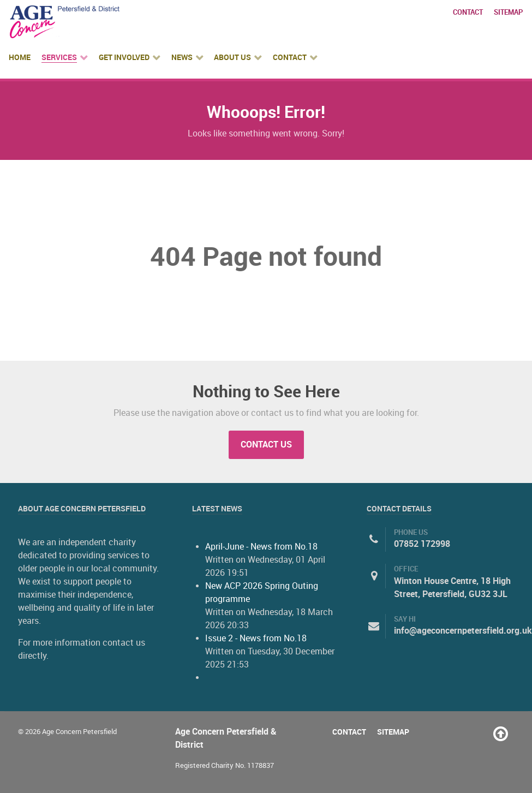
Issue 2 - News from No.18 (256, 638)
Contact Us (266, 445)
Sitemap (508, 12)
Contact (468, 12)
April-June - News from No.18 (261, 547)
